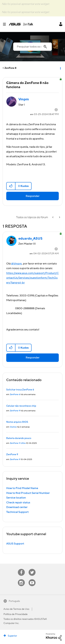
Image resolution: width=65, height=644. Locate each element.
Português (14, 601)
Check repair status (18, 503)
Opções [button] (60, 68)
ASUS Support (15, 544)
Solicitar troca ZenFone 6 (20, 390)
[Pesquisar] (32, 47)
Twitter (32, 569)
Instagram (21, 579)
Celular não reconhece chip (21, 406)
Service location (16, 498)
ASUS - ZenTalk (21, 24)
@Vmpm (16, 264)
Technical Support (17, 512)
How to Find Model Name (22, 488)
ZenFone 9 (15, 411)
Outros (13, 427)
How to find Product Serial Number (28, 493)
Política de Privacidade (16, 614)
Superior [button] (12, 636)
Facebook (21, 569)
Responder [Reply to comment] (33, 358)
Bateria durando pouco (19, 438)
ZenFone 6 (15, 394)
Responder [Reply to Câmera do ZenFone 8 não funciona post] (33, 196)
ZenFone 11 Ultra (18, 443)
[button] (11, 186)
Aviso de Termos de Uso (16, 609)
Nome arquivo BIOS (17, 422)
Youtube (32, 579)
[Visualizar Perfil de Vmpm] (24, 99)
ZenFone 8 (10, 68)
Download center (17, 507)
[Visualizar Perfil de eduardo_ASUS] (30, 239)
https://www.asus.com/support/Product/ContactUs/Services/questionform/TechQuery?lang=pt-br (32, 278)
